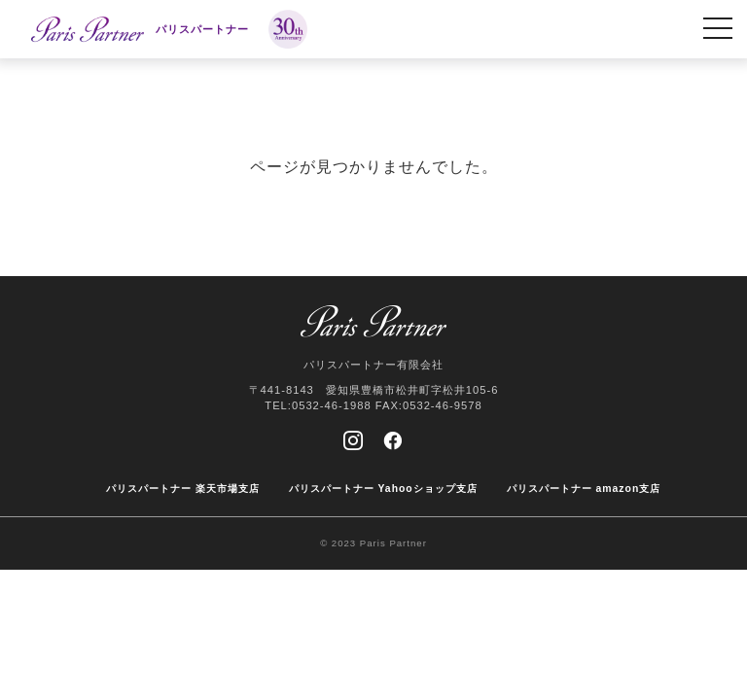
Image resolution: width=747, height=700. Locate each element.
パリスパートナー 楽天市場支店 (183, 489)
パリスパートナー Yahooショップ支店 (383, 489)
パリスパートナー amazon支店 (584, 489)
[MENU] (718, 29)
